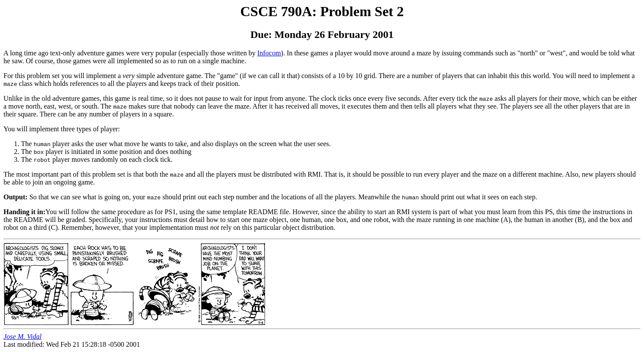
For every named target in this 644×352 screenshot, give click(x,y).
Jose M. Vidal (22, 337)
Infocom (269, 53)
